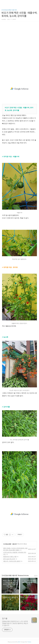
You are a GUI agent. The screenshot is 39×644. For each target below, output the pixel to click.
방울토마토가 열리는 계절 (10, 557)
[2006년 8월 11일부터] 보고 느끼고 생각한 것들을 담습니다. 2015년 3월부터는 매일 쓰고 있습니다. (15, 623)
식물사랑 (14, 544)
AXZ (19, 642)
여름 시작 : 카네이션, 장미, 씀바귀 (12, 561)
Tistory (29, 642)
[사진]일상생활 (7, 544)
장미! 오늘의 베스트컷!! (9, 559)
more (36, 575)
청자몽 (5, 619)
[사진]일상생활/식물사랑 (9, 10)
